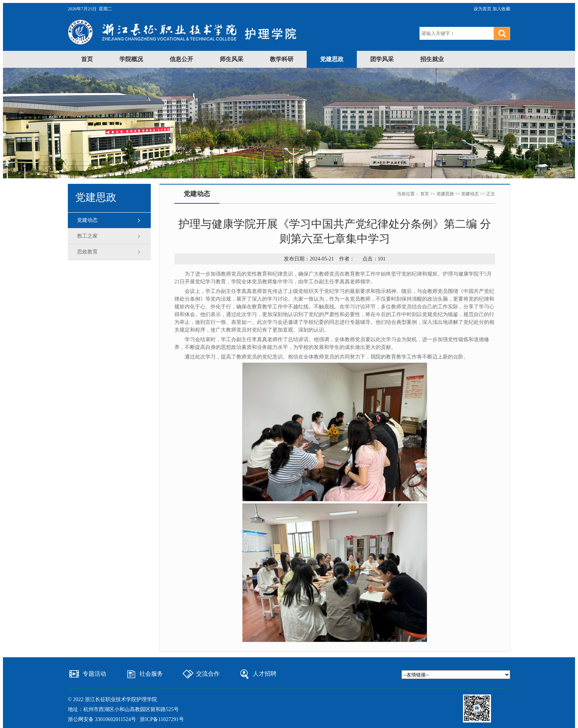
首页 (87, 59)
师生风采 (231, 59)
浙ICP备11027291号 (162, 719)
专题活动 (94, 674)
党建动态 (87, 220)
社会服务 (151, 674)
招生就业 (432, 59)
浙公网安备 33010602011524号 (102, 719)
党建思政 (332, 59)
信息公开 (181, 59)
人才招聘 (265, 674)
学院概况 (131, 59)
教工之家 (87, 236)
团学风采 (382, 59)
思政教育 (87, 252)
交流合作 (208, 674)
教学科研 (282, 59)
